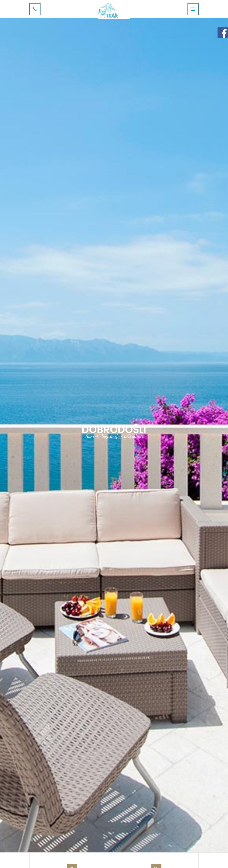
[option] (114, 433)
